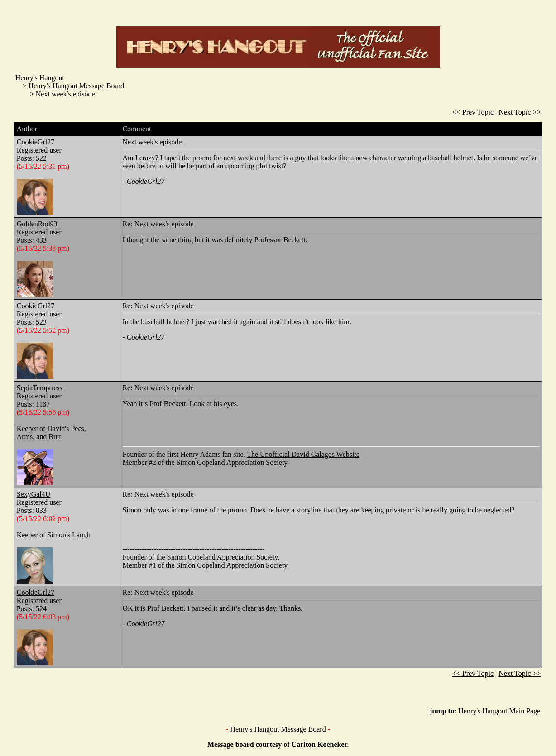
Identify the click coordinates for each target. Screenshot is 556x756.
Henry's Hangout (40, 78)
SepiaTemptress (40, 388)
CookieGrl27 (36, 142)
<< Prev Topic (473, 112)
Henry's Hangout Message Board (76, 86)
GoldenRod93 (37, 224)
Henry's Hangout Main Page (499, 711)
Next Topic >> (520, 112)
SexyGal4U (34, 494)
